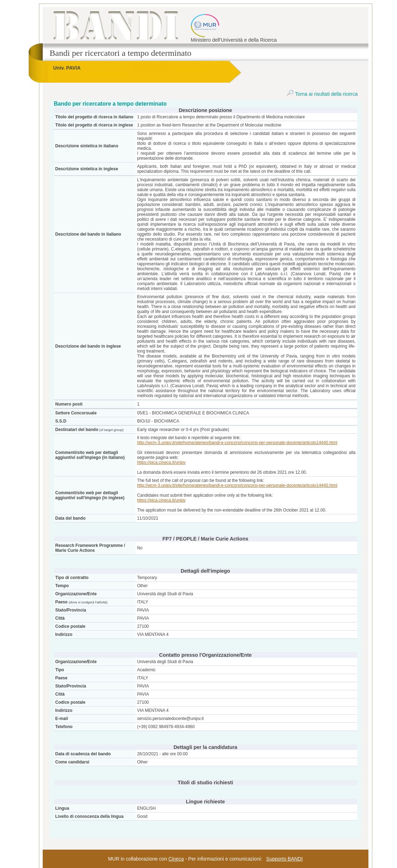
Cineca (176, 859)
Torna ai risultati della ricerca (322, 94)
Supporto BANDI (284, 859)
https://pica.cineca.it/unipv (161, 462)
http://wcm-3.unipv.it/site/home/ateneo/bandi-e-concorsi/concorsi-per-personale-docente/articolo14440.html (237, 443)
